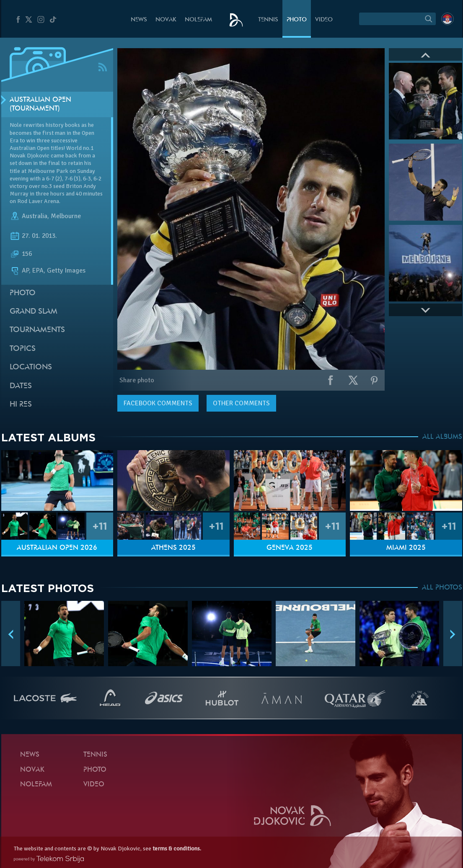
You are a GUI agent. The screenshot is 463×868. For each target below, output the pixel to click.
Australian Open (30, 148)
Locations (31, 367)
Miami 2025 (406, 548)
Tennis (268, 20)
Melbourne (66, 216)
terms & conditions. (177, 849)
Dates (21, 386)
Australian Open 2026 (57, 548)
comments (158, 403)
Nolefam (198, 20)
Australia (35, 216)
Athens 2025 (173, 548)
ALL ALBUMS (442, 437)
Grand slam (34, 312)
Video (324, 20)
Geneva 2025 (290, 548)
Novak (166, 20)
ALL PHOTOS (442, 588)
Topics (23, 349)
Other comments (241, 403)
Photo (297, 20)
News (139, 20)
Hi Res (21, 405)
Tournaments (37, 330)
